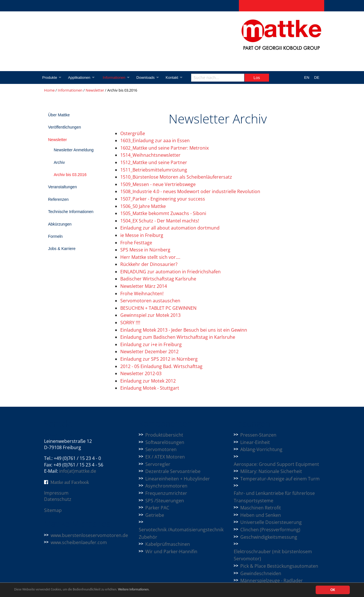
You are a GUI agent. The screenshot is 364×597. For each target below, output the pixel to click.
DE (317, 78)
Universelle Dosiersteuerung (271, 522)
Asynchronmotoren (166, 486)
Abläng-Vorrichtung (261, 449)
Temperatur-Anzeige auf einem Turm (280, 479)
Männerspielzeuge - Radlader (272, 581)
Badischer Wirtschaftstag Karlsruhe (158, 279)
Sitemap (53, 510)
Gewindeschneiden (261, 573)
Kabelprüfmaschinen (168, 544)
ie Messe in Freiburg (142, 235)
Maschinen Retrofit (261, 508)
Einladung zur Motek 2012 (148, 381)
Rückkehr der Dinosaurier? (149, 264)
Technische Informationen (71, 212)
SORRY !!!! (130, 323)
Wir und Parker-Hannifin (171, 551)
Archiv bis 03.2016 (70, 175)
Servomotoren (161, 449)
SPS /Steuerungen (165, 501)
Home (49, 90)
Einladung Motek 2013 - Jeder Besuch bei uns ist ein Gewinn (184, 330)
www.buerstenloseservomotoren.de (89, 535)
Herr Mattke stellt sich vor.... (150, 257)
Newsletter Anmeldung (74, 150)
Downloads (150, 78)
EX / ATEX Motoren (165, 457)
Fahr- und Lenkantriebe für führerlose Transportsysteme (274, 497)
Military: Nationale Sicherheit (271, 471)
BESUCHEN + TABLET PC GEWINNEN (158, 308)
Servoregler (158, 464)
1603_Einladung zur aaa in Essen (155, 141)
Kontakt (178, 78)
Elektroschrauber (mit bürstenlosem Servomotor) (273, 555)
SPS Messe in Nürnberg (145, 250)
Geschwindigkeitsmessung (269, 537)
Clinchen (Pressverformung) (270, 530)
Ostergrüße (133, 133)
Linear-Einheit (255, 442)
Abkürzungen (60, 224)
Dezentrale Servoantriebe (173, 471)
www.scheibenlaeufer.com (79, 542)
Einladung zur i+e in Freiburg (151, 344)
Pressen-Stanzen (258, 435)
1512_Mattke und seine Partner (154, 162)
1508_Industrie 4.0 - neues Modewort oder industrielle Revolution (190, 191)
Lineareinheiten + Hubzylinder (178, 479)
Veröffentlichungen (65, 127)
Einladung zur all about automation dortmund (170, 228)
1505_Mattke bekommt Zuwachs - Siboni (163, 213)
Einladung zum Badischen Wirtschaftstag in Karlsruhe (178, 337)
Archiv (59, 162)
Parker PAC (157, 508)
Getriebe (155, 515)
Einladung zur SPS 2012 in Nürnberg (159, 359)
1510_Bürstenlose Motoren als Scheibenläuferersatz (176, 177)
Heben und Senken (261, 515)
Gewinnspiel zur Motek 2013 (150, 315)
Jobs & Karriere (62, 249)
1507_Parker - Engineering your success (163, 199)
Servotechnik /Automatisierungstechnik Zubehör (181, 533)
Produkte (50, 78)
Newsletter (95, 90)
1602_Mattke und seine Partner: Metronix (165, 148)
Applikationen (80, 78)
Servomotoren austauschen (150, 301)
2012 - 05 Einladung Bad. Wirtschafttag (161, 366)
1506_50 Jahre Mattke (143, 206)
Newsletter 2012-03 (141, 373)
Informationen (117, 78)
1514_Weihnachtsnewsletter (150, 155)
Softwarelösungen (165, 442)
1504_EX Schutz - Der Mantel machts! (160, 221)
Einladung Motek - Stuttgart (150, 388)
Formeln (55, 236)
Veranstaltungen (62, 187)
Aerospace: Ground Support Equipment (276, 464)
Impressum (56, 493)
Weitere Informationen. (154, 590)
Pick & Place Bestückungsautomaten (279, 566)
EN (307, 78)
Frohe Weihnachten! (142, 294)
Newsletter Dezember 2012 (149, 352)
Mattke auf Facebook (70, 482)
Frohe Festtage (136, 243)
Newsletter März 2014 (144, 286)
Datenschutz (58, 499)
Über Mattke (59, 115)
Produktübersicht (164, 435)
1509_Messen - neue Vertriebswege (158, 184)
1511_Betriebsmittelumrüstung (154, 170)
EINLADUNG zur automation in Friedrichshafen (170, 272)
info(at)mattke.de (78, 471)
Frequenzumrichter (166, 493)
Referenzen (58, 199)
